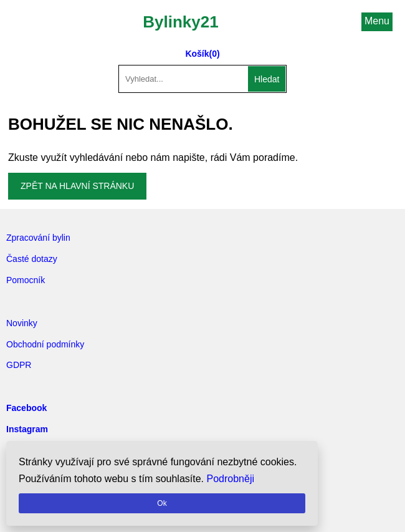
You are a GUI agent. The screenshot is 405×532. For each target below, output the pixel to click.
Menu (377, 21)
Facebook (26, 408)
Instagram (27, 429)
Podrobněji (231, 479)
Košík (197, 54)
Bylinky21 (180, 22)
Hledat (267, 79)
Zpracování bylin (38, 238)
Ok (162, 503)
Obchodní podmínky (45, 344)
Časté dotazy (32, 259)
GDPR (19, 365)
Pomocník (26, 280)
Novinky (22, 323)
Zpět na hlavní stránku (77, 186)
